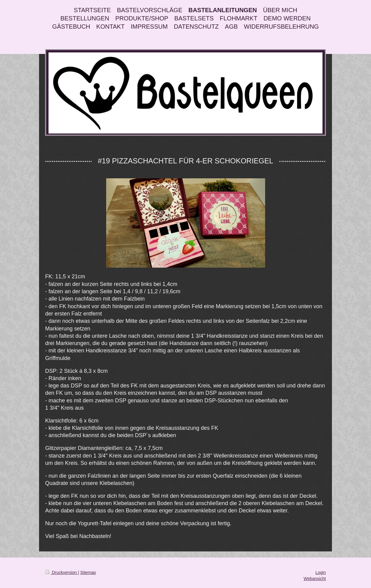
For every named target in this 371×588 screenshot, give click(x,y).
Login (321, 572)
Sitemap (88, 572)
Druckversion (61, 572)
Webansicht (315, 579)
